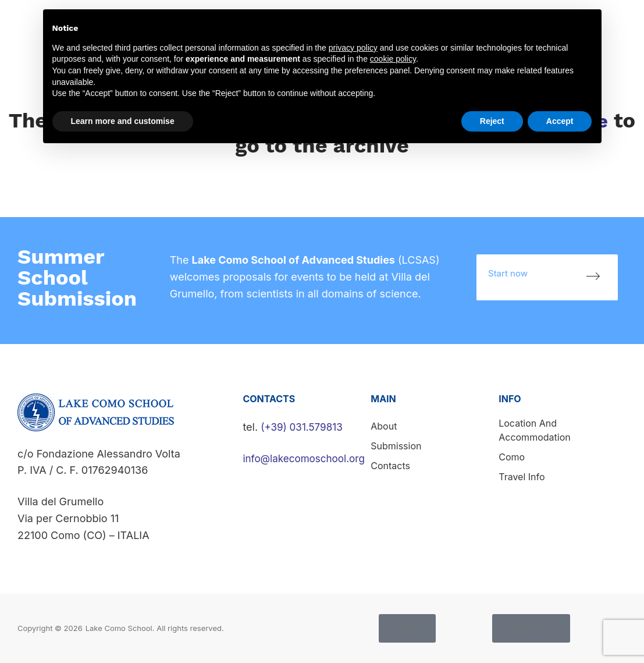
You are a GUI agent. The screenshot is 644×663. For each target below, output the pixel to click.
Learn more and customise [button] (123, 121)
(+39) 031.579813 (304, 427)
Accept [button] (560, 121)
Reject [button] (492, 121)
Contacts (614, 25)
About (384, 426)
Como (512, 457)
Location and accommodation (534, 430)
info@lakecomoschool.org (307, 458)
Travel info (522, 477)
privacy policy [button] (353, 48)
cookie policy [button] (393, 59)
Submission (396, 446)
